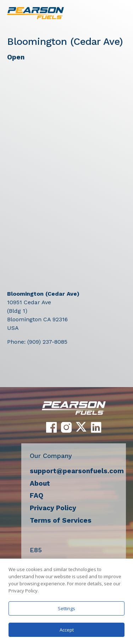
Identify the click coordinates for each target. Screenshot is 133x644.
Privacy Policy (53, 508)
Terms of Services (61, 520)
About (40, 483)
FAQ (37, 495)
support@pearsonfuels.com (77, 471)
